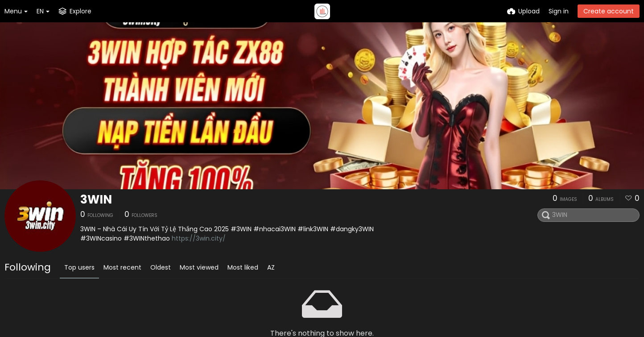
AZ (271, 267)
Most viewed (199, 267)
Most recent (122, 267)
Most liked (243, 267)
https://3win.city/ (199, 238)
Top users (79, 267)
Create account (609, 11)
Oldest (161, 267)
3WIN (96, 200)
